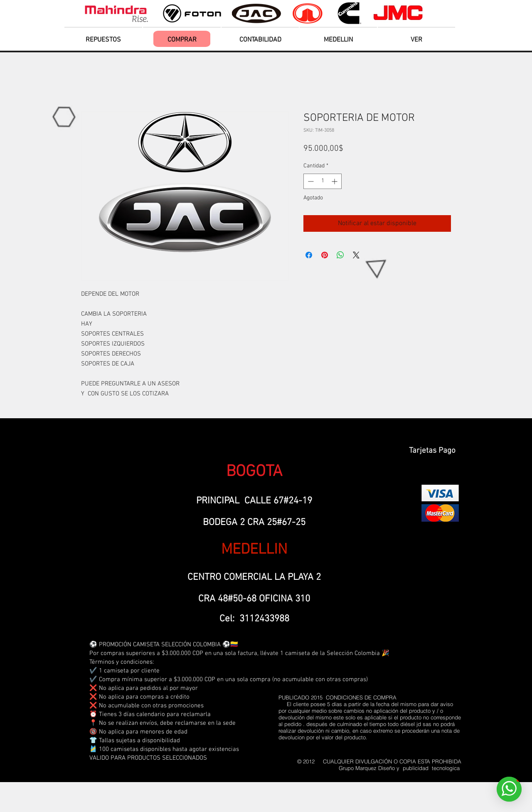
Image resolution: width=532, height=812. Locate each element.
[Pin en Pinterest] (325, 255)
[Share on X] (356, 255)
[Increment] (335, 181)
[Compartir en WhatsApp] (340, 255)
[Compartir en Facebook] (309, 255)
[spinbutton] (323, 181)
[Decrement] (310, 181)
